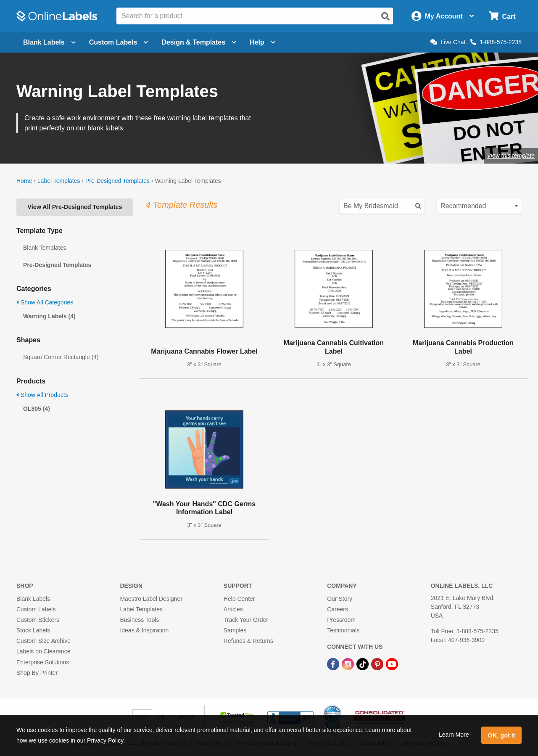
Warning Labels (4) (49, 316)
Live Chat (448, 42)
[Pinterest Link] (378, 663)
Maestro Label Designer (151, 599)
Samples (235, 630)
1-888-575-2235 (496, 42)
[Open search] (385, 16)
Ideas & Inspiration (144, 630)
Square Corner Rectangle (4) (61, 357)
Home (24, 181)
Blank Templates (45, 248)
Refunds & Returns (248, 641)
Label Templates (59, 181)
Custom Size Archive (44, 641)
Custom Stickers (38, 620)
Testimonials (343, 630)
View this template (511, 156)
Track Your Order (246, 620)
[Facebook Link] (334, 663)
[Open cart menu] (502, 16)
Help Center (239, 599)
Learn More (454, 735)
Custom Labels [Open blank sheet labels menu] (119, 42)
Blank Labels (33, 599)
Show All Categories (45, 302)
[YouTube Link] (392, 663)
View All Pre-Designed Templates (75, 207)
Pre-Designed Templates (117, 181)
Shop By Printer (37, 673)
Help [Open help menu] (262, 42)
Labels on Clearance (43, 651)
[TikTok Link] (363, 663)
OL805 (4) (37, 409)
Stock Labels (33, 630)
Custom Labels (36, 609)
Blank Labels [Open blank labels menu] (49, 42)
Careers (338, 609)
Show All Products (42, 395)
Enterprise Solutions (43, 662)
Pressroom (341, 620)
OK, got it (502, 735)
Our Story (340, 599)
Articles (233, 609)
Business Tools (139, 620)
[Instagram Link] (349, 663)
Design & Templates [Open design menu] (199, 42)
